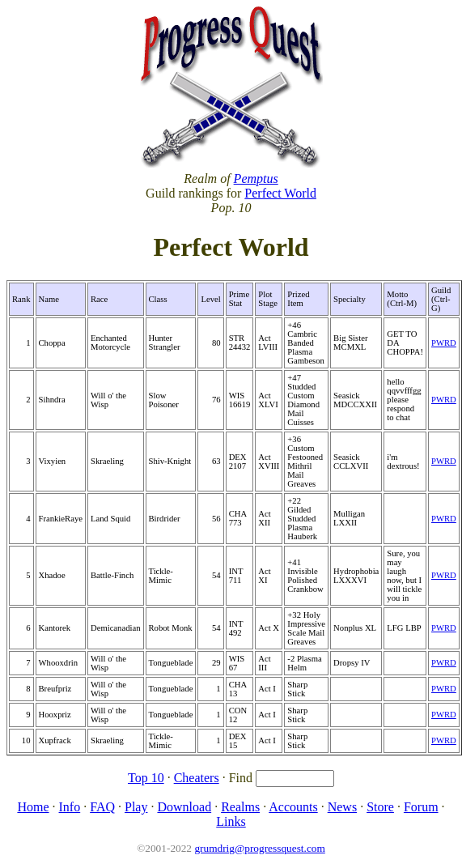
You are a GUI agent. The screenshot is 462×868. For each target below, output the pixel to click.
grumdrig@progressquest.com (259, 848)
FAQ (102, 807)
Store (380, 807)
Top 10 (146, 778)
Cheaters (197, 778)
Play (136, 807)
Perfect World (280, 193)
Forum (421, 807)
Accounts (293, 807)
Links (231, 821)
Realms (240, 807)
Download (184, 807)
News (342, 807)
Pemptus (256, 179)
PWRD (444, 343)
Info (70, 807)
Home (33, 807)
